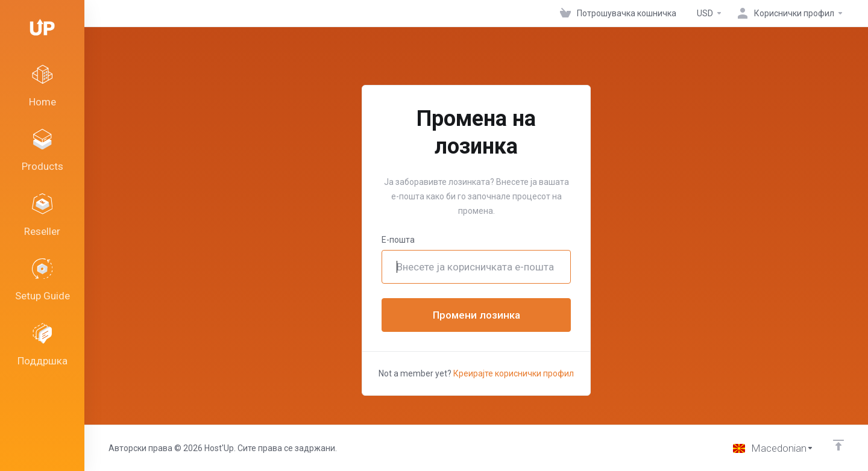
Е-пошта (398, 240)
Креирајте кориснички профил (514, 373)
